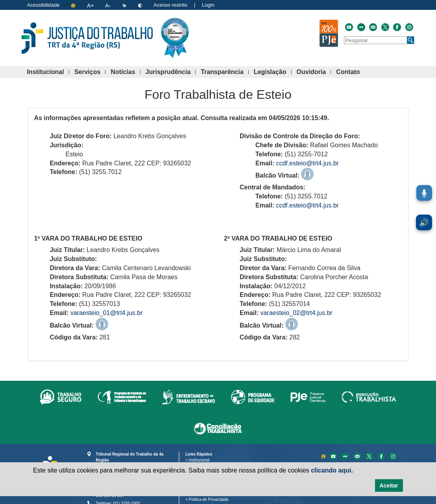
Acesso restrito (170, 5)
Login (208, 5)
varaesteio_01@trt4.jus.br (106, 313)
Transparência (225, 72)
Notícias (125, 72)
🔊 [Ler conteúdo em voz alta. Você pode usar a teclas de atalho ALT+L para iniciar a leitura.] (424, 222)
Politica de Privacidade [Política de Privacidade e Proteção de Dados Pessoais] (210, 499)
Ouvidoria (314, 72)
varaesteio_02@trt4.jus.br (296, 313)
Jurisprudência (171, 72)
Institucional (48, 72)
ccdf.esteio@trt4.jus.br (307, 163)
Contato (350, 72)
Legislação (273, 72)
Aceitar (389, 485)
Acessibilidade (43, 5)
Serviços (90, 72)
